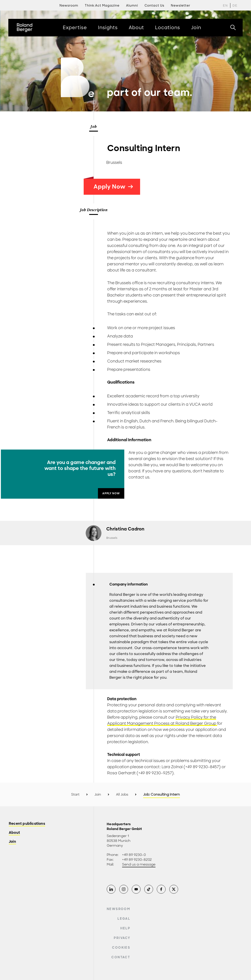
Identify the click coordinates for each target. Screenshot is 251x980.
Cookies (121, 948)
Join (98, 794)
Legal (124, 919)
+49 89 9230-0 (134, 855)
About (14, 833)
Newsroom (118, 909)
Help (125, 928)
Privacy (122, 938)
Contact (121, 957)
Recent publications (27, 824)
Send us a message (139, 864)
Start (75, 794)
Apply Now (113, 187)
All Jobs (122, 794)
